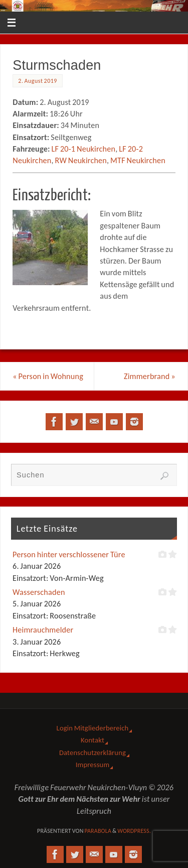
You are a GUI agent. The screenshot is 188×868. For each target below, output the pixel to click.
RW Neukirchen (81, 160)
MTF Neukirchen (138, 160)
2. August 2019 (38, 81)
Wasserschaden (39, 592)
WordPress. (134, 831)
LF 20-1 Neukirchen (83, 149)
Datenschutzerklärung (92, 753)
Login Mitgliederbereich (93, 728)
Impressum (92, 765)
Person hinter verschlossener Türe (69, 554)
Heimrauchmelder (43, 630)
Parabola (98, 831)
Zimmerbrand (150, 376)
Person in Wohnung (48, 376)
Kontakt (92, 740)
